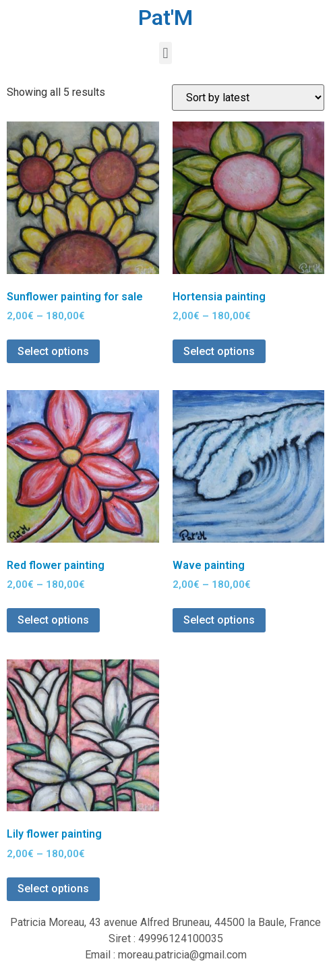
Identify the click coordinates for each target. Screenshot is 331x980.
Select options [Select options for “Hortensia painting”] (219, 351)
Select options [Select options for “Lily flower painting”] (53, 889)
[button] (165, 53)
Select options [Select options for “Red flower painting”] (53, 620)
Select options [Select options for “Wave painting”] (219, 620)
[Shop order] (248, 98)
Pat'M (165, 18)
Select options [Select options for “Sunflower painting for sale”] (53, 351)
